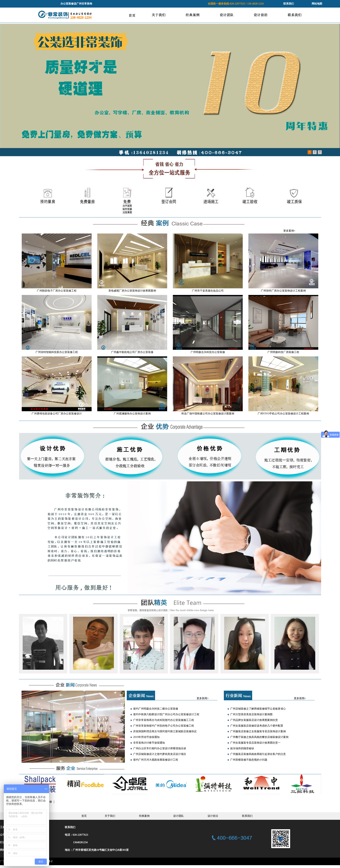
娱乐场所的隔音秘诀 (242, 748)
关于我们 (110, 816)
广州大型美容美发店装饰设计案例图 (251, 714)
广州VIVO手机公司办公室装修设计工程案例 (283, 414)
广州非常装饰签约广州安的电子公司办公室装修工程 (164, 726)
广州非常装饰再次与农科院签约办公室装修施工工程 (164, 720)
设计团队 (178, 816)
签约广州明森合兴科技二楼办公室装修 (156, 709)
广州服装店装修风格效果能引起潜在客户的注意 (258, 754)
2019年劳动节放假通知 (146, 737)
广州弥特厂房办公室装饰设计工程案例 (283, 291)
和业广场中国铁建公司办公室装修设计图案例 (208, 414)
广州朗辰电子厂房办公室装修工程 (57, 291)
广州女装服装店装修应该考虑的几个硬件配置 (257, 726)
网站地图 (317, 4)
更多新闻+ (300, 698)
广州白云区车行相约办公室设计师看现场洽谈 (160, 748)
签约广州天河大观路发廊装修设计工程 (156, 760)
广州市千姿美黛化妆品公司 (208, 291)
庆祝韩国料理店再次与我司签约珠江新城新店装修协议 (165, 731)
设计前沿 (213, 816)
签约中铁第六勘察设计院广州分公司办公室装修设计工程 (166, 714)
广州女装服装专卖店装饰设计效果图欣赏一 (255, 743)
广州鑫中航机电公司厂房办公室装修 (132, 352)
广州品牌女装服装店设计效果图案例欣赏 (254, 720)
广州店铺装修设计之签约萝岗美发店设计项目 (160, 754)
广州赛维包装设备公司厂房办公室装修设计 (57, 414)
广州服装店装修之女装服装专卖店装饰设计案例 (258, 731)
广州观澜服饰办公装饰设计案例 (132, 414)
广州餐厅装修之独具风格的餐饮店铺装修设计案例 (259, 737)
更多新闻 (202, 698)
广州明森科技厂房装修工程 (283, 352)
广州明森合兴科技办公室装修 (208, 352)
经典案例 (144, 816)
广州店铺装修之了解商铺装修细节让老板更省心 (258, 709)
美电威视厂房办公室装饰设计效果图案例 (132, 291)
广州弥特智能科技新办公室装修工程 (57, 352)
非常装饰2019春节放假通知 (149, 743)
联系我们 (289, 4)
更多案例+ (289, 231)
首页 (84, 816)
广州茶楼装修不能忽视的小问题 (249, 760)
